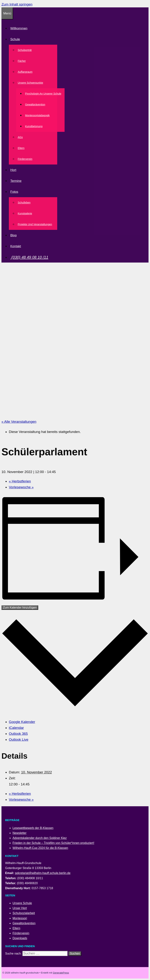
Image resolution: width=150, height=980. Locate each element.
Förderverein (25, 159)
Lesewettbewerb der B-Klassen (33, 828)
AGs (20, 137)
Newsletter (20, 833)
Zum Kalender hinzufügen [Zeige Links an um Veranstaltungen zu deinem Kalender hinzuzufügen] (20, 608)
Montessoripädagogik (37, 115)
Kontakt (16, 246)
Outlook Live (19, 740)
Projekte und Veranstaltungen (35, 224)
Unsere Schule (22, 903)
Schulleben (24, 203)
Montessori (20, 918)
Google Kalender (22, 722)
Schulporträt (25, 50)
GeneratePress (61, 973)
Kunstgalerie (25, 213)
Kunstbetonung (34, 126)
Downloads (20, 938)
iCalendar (16, 728)
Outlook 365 (18, 734)
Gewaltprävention (35, 104)
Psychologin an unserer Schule (43, 94)
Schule (16, 39)
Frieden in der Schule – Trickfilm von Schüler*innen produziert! (53, 843)
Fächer (22, 61)
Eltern (21, 148)
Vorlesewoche (21, 487)
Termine (16, 181)
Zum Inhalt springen (17, 4)
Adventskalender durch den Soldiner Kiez (40, 838)
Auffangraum (25, 72)
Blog (13, 235)
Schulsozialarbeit (24, 913)
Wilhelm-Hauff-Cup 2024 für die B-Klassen (40, 848)
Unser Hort (20, 908)
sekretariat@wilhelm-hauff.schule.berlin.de (43, 873)
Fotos (15, 192)
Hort (13, 170)
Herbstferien (20, 481)
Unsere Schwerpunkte (31, 83)
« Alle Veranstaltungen (19, 422)
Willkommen (19, 28)
